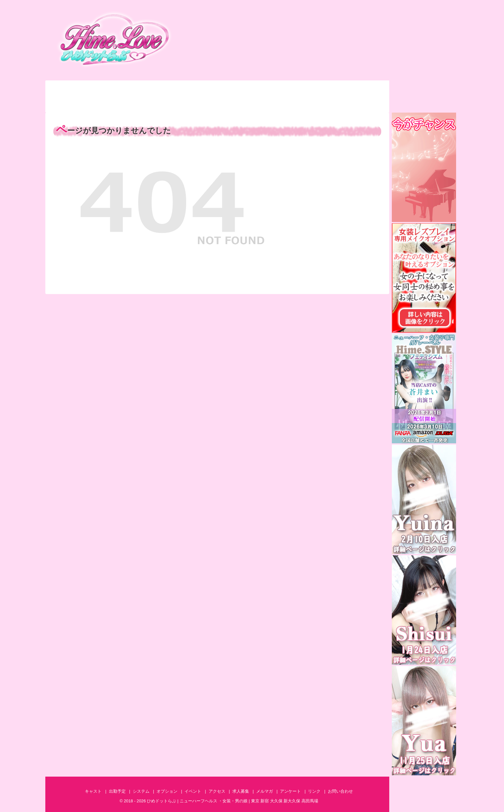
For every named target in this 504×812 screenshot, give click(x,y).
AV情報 (315, 105)
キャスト (70, 88)
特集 (168, 105)
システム (168, 88)
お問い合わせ (364, 88)
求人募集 (364, 105)
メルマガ (266, 105)
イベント (266, 88)
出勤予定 (119, 88)
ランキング (70, 105)
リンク (314, 791)
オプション (217, 88)
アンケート (217, 105)
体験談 (119, 105)
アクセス (315, 88)
